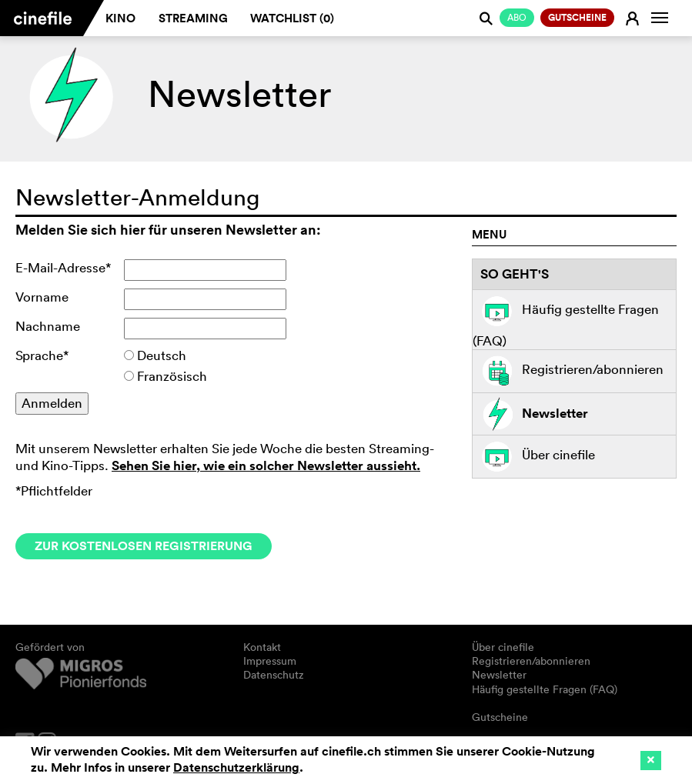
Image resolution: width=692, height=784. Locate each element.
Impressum (270, 661)
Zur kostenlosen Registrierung (144, 546)
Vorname (42, 297)
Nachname (48, 326)
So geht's (515, 274)
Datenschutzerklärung (236, 767)
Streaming (193, 18)
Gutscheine (500, 717)
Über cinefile (534, 457)
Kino (120, 18)
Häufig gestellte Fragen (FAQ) (566, 319)
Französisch (172, 376)
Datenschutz (274, 675)
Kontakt (262, 647)
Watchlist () (292, 18)
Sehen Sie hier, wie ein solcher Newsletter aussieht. (266, 465)
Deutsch (162, 355)
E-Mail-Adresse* (63, 267)
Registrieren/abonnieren (568, 371)
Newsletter (530, 414)
